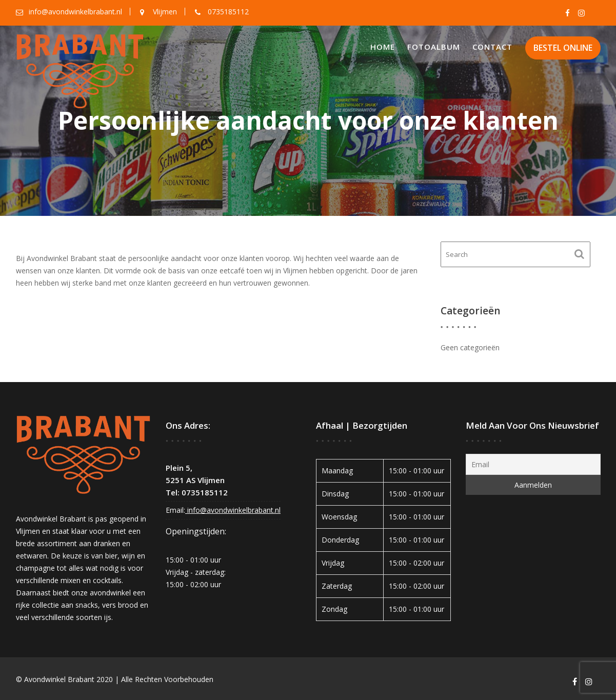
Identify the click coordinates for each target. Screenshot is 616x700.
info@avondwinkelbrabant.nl (233, 501)
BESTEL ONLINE (563, 48)
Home (383, 47)
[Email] (533, 459)
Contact (492, 47)
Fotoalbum (434, 47)
